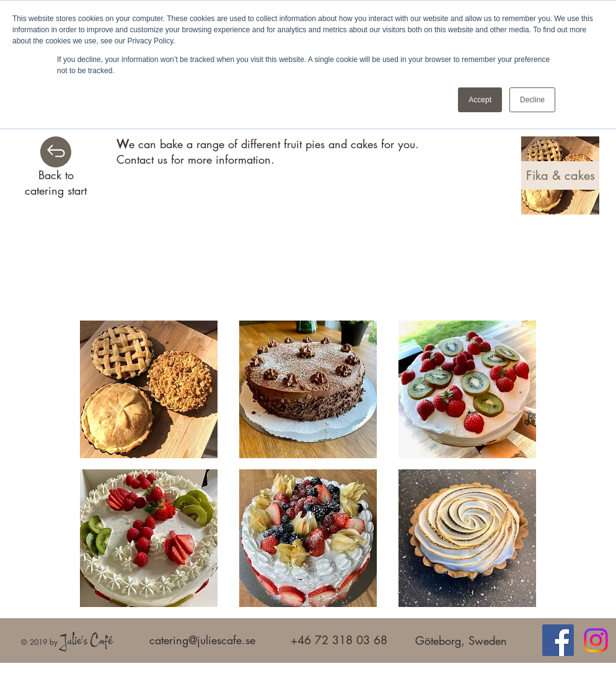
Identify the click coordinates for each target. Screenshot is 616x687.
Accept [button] (480, 100)
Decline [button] (532, 100)
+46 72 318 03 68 (339, 640)
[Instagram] (596, 640)
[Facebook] (558, 640)
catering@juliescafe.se (202, 640)
